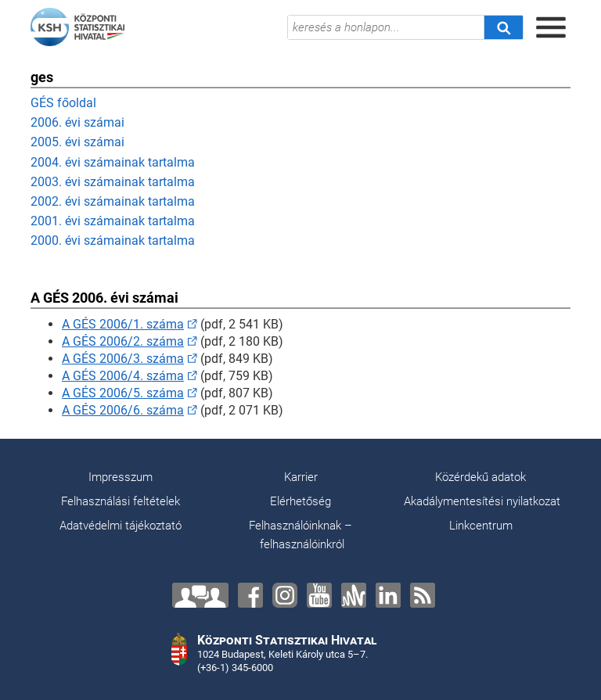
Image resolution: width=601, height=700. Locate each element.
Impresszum (121, 477)
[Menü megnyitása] (551, 27)
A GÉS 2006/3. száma (123, 359)
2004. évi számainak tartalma (113, 162)
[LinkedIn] (388, 595)
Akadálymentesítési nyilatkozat (482, 501)
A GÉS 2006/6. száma (123, 410)
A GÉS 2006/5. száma (123, 393)
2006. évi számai (77, 122)
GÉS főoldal (63, 103)
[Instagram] (285, 595)
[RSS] (423, 595)
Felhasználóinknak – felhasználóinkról (300, 535)
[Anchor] (354, 595)
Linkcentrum (481, 526)
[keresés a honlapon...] (386, 27)
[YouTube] (319, 595)
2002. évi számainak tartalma (113, 201)
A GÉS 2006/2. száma (123, 341)
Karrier (301, 477)
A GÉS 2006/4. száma (123, 376)
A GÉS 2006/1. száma (123, 324)
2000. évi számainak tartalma (113, 241)
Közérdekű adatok (480, 477)
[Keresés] (503, 27)
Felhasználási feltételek (121, 501)
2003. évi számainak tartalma (113, 182)
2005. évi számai (77, 142)
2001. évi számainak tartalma (113, 221)
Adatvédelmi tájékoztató (121, 526)
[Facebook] (250, 595)
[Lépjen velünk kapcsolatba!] (200, 595)
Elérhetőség (300, 501)
